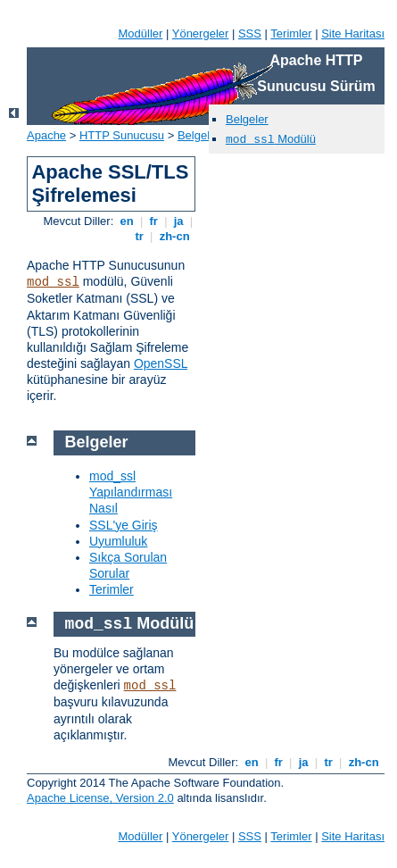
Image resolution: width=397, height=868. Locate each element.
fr (154, 221)
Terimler (291, 33)
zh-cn (174, 236)
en (127, 221)
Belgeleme (205, 135)
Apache (46, 135)
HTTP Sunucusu (122, 135)
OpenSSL (161, 363)
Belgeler (247, 119)
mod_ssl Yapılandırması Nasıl (131, 492)
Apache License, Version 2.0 (100, 798)
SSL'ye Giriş (124, 525)
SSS (250, 33)
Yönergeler (201, 33)
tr (140, 236)
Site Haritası (353, 33)
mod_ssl (53, 282)
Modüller (141, 33)
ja (178, 221)
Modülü (271, 139)
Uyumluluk (118, 541)
